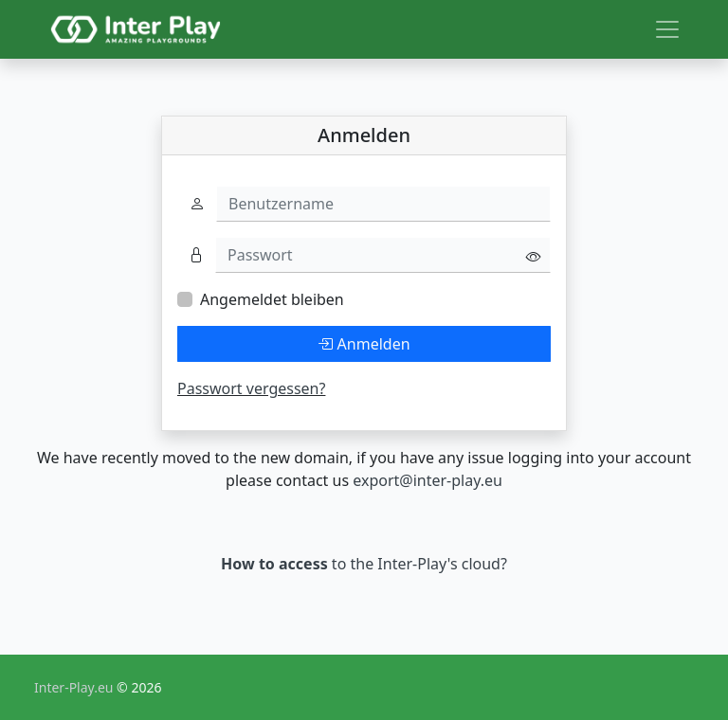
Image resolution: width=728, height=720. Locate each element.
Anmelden (364, 344)
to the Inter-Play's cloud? (364, 564)
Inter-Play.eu (75, 687)
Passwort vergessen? (251, 388)
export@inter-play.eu (428, 480)
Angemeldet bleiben (272, 299)
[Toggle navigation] (667, 29)
